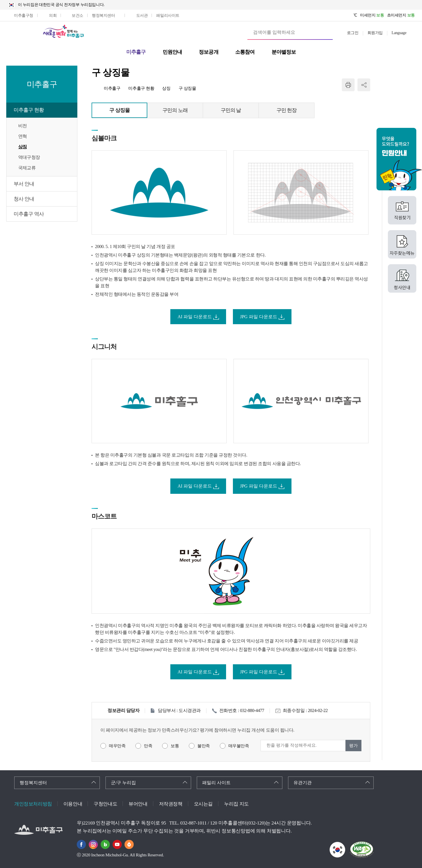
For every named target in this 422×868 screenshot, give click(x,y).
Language (399, 33)
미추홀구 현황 (29, 110)
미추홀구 (112, 88)
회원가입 (375, 33)
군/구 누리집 (123, 783)
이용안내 (73, 804)
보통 (175, 746)
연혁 (22, 136)
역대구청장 (29, 157)
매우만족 (117, 746)
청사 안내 (24, 199)
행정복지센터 (33, 783)
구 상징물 (187, 88)
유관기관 (303, 783)
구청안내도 (105, 804)
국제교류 (27, 168)
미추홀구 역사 (29, 214)
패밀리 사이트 (216, 783)
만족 (148, 746)
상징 (22, 147)
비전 (22, 126)
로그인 (353, 33)
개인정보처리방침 (33, 804)
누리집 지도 (236, 804)
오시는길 (203, 804)
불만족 (204, 746)
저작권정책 (171, 804)
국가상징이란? (345, 845)
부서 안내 (24, 184)
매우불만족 (239, 746)
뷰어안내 (138, 804)
